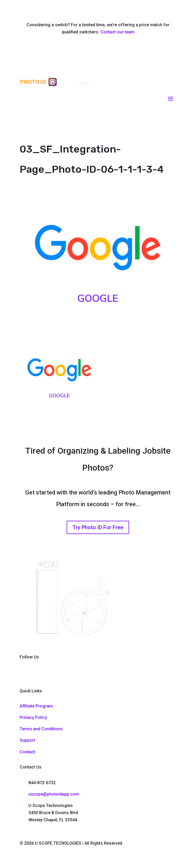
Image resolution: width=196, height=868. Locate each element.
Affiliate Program (36, 706)
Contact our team (117, 32)
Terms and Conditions (41, 729)
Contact (27, 752)
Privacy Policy (33, 717)
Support (27, 740)
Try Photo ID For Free (98, 527)
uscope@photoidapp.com (54, 794)
